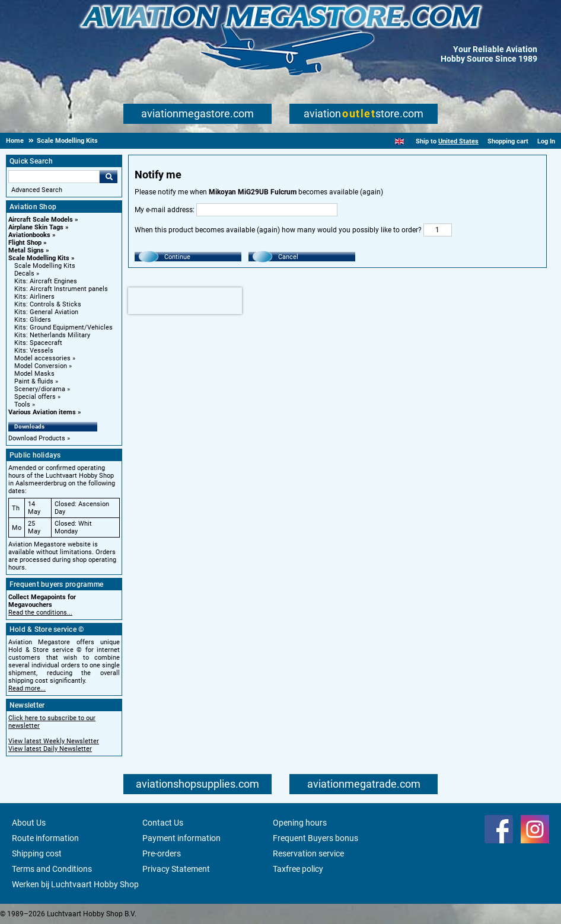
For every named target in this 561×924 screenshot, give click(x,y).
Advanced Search (37, 190)
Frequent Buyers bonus (315, 838)
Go (109, 177)
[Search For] (54, 177)
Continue (177, 257)
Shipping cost (37, 853)
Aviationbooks (29, 235)
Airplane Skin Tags (36, 227)
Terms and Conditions (52, 869)
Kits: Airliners (34, 297)
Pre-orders (162, 853)
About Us (29, 823)
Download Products (37, 438)
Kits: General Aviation (46, 312)
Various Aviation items (42, 412)
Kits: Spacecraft (38, 343)
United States (458, 141)
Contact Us (163, 823)
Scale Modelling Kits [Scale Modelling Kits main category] (45, 266)
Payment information (181, 838)
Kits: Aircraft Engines (46, 281)
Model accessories (42, 358)
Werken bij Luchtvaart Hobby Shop (75, 884)
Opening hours (300, 823)
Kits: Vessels (34, 351)
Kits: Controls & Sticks (48, 304)
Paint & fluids (34, 381)
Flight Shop (25, 243)
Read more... (27, 688)
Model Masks (34, 374)
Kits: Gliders (33, 320)
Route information (45, 838)
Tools (22, 405)
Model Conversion (41, 366)
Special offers (35, 397)
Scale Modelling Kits (39, 258)
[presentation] (185, 301)
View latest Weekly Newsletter (54, 741)
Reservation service (308, 853)
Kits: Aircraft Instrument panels (61, 289)
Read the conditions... (40, 613)
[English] (399, 141)
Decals (24, 274)
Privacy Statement (176, 869)
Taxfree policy (298, 869)
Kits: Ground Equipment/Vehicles (63, 327)
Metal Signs (26, 250)
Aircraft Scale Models (41, 220)
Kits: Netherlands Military (52, 335)
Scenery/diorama (40, 389)
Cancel (288, 257)
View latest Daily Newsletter (50, 749)
